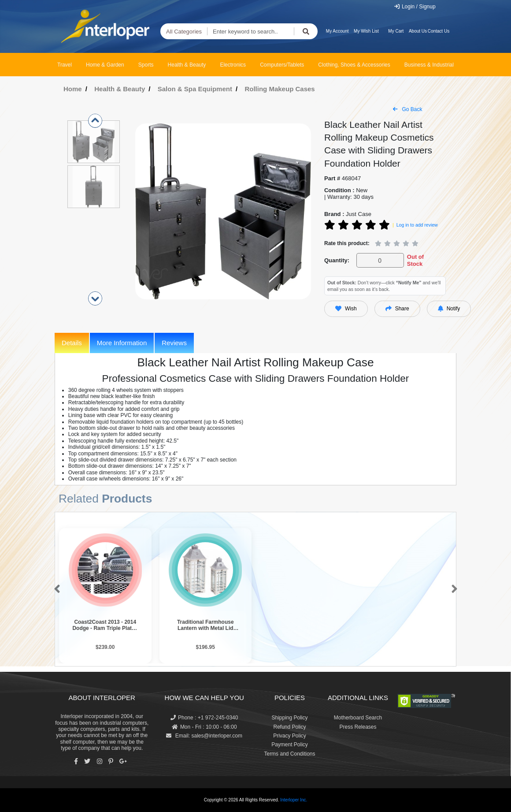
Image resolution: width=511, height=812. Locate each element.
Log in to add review (417, 225)
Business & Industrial (429, 65)
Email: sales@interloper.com (204, 736)
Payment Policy (290, 745)
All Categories (184, 32)
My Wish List (366, 31)
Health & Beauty (187, 65)
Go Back (407, 109)
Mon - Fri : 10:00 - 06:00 (204, 727)
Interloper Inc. (294, 800)
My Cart (396, 31)
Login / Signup (415, 7)
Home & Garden (105, 65)
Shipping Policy (289, 718)
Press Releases (358, 727)
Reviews (174, 343)
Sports (146, 65)
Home (73, 89)
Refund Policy (289, 727)
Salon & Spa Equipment (195, 89)
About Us (418, 31)
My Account (337, 31)
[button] (55, 589)
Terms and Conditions (289, 754)
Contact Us (439, 31)
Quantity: (337, 260)
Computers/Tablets (282, 65)
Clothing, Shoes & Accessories (354, 65)
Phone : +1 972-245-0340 (204, 718)
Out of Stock (415, 260)
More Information (122, 343)
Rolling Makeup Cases (280, 89)
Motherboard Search (358, 718)
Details (72, 343)
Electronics (233, 65)
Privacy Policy (290, 736)
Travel (65, 65)
